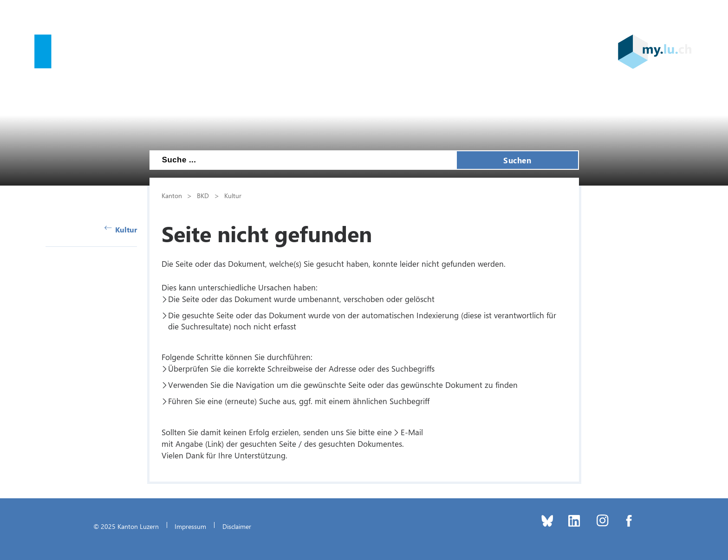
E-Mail (412, 432)
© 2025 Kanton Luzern (126, 526)
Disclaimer (237, 526)
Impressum (190, 526)
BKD (203, 195)
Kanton (172, 195)
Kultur (121, 229)
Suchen (517, 160)
